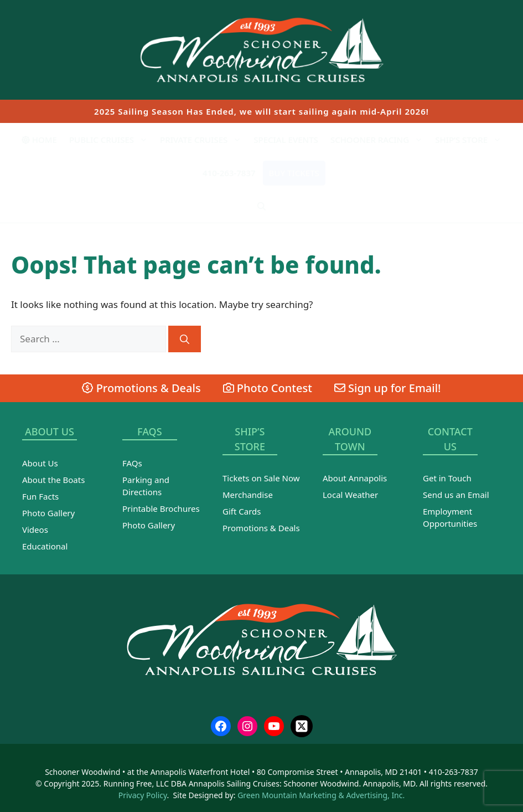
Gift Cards (242, 511)
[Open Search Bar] (261, 206)
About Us (40, 463)
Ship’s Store (471, 140)
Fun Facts (40, 496)
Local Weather (350, 495)
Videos (35, 530)
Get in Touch (447, 478)
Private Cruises (204, 140)
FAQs (132, 463)
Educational (45, 546)
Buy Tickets (294, 173)
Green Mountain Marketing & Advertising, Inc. (321, 795)
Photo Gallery (48, 513)
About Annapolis (355, 478)
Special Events (286, 140)
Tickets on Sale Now (261, 478)
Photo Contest (268, 388)
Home (39, 140)
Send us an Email (456, 495)
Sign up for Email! (388, 388)
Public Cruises (112, 140)
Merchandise (248, 495)
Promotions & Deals (141, 388)
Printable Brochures (161, 508)
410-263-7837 (229, 173)
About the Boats (53, 480)
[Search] (185, 339)
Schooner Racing (380, 140)
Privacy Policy (143, 795)
